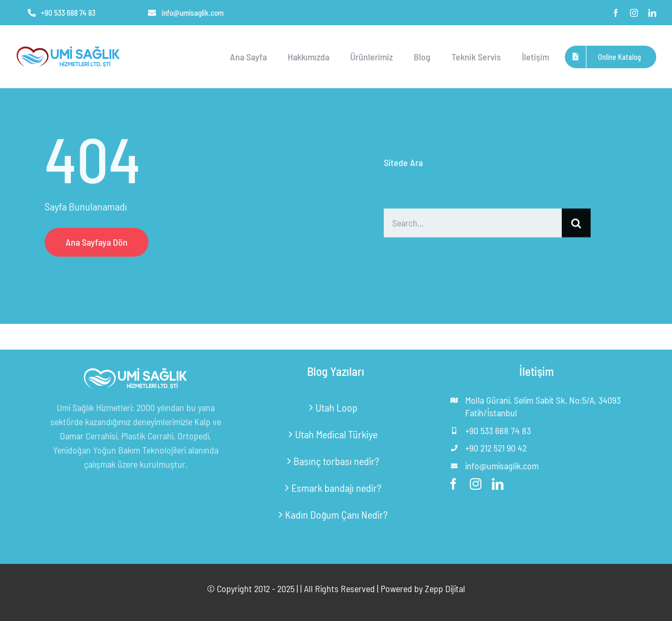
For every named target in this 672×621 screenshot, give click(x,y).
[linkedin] (652, 13)
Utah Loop (337, 407)
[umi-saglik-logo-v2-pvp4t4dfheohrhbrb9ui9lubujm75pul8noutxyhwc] (68, 48)
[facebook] (616, 13)
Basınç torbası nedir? (336, 461)
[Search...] (473, 224)
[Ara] (576, 224)
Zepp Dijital (445, 588)
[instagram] (634, 13)
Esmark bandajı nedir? (336, 488)
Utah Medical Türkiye (336, 434)
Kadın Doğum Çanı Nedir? (336, 514)
